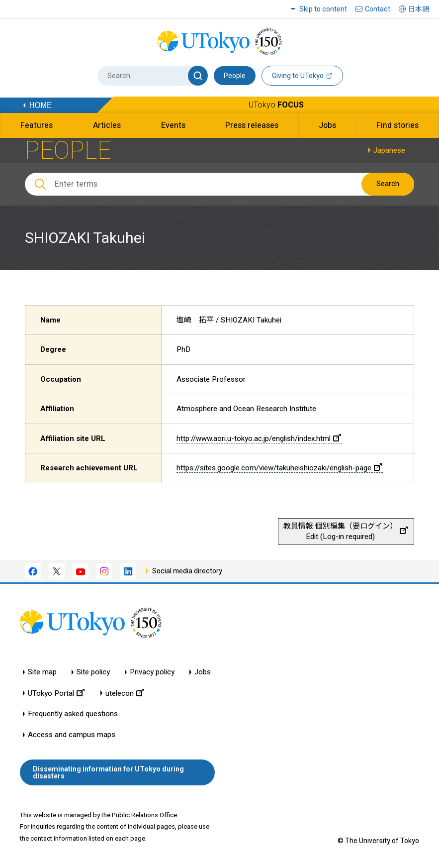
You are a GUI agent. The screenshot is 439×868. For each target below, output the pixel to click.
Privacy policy (152, 672)
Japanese (389, 150)
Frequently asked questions (73, 714)
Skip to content (323, 9)
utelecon (125, 693)
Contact (378, 9)
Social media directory (187, 571)
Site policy (93, 672)
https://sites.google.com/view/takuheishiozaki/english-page (279, 468)
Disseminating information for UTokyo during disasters (108, 772)
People (235, 76)
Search (388, 184)
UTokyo (276, 105)
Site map (42, 672)
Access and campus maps (72, 735)
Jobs (203, 672)
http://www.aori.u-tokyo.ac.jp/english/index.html (259, 438)
